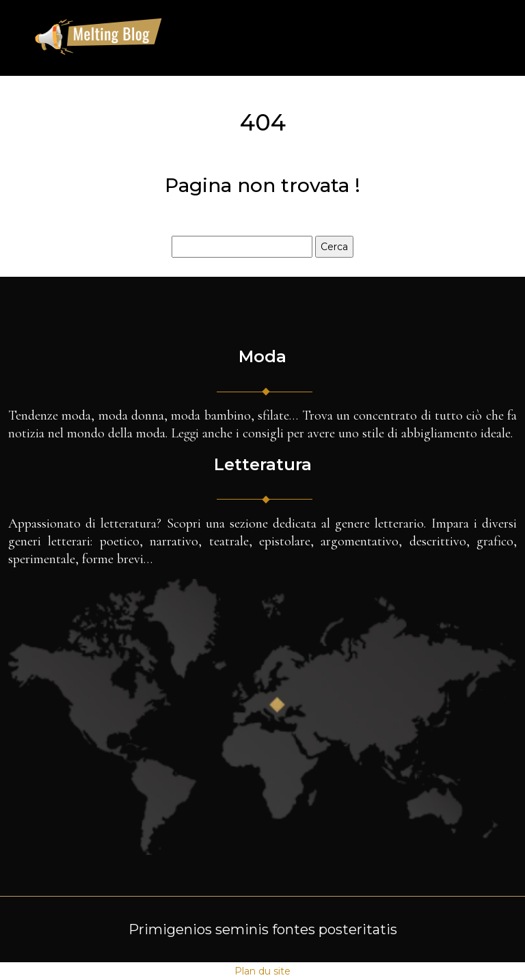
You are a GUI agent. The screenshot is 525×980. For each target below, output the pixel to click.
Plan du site (262, 971)
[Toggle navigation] (481, 38)
